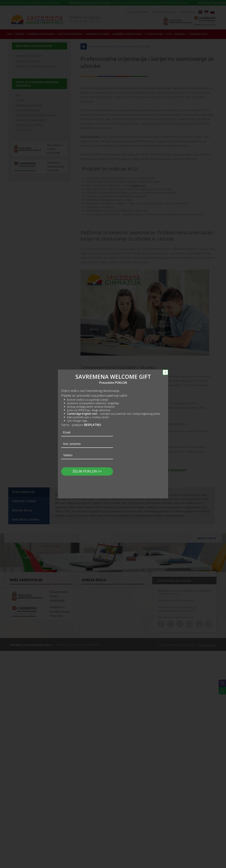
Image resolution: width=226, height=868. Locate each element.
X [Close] (165, 372)
